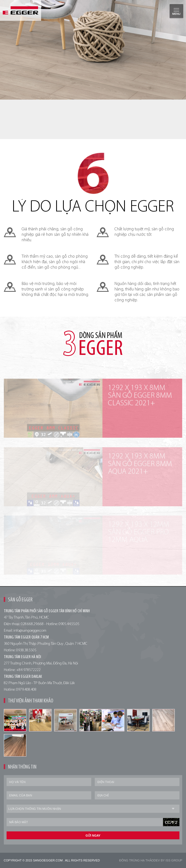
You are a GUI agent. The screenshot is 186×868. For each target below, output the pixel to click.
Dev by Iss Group (168, 860)
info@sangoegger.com (30, 631)
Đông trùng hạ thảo (136, 860)
